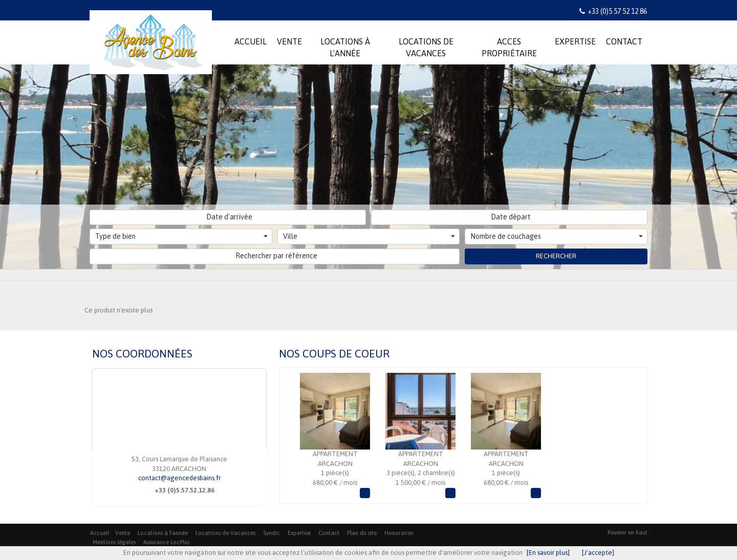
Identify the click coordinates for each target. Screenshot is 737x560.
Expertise (299, 533)
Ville (369, 236)
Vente (123, 533)
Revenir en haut (627, 532)
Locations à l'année (163, 533)
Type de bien (181, 236)
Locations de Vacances (225, 533)
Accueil (100, 533)
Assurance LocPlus (166, 542)
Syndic (272, 533)
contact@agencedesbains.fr (179, 478)
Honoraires (399, 533)
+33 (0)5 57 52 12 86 (617, 11)
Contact (329, 533)
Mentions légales (114, 542)
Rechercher (556, 256)
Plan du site (362, 533)
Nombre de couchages (557, 236)
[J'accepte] (598, 553)
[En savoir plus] (548, 553)
